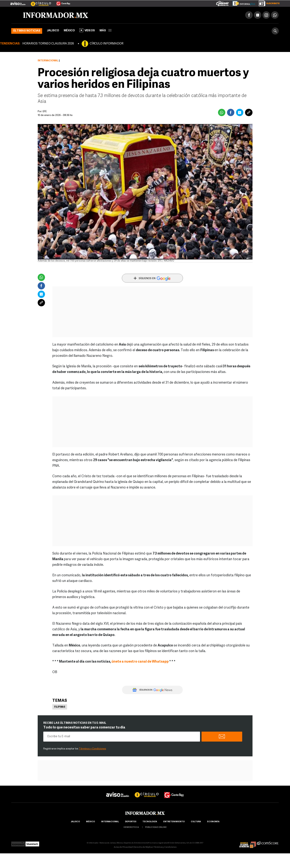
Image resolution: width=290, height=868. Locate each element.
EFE (45, 112)
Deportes (131, 822)
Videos (87, 31)
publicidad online (156, 828)
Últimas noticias (27, 31)
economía (213, 822)
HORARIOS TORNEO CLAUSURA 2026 (48, 44)
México (69, 31)
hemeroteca (131, 828)
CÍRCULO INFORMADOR (106, 44)
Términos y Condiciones (93, 749)
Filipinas (60, 708)
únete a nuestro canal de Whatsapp (140, 662)
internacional (110, 822)
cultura (196, 822)
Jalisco (53, 31)
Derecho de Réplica (143, 848)
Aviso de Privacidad (123, 848)
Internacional (48, 61)
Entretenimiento (174, 822)
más (106, 31)
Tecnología (150, 822)
